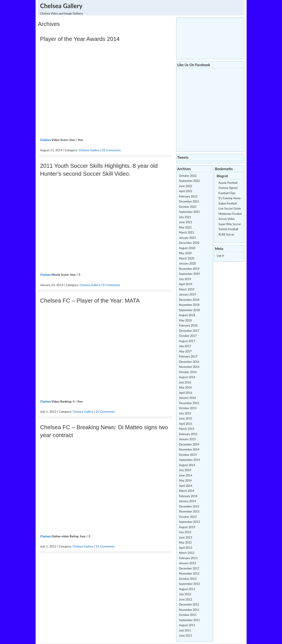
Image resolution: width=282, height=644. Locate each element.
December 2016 (189, 362)
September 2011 (189, 620)
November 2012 (189, 573)
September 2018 (189, 310)
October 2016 (188, 372)
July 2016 (185, 382)
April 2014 (186, 486)
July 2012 (185, 594)
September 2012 (189, 584)
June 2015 (186, 418)
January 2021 (188, 238)
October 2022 (188, 176)
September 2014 (189, 460)
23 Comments (105, 411)
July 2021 (185, 217)
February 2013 (188, 558)
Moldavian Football (231, 214)
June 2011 (186, 635)
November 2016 (189, 367)
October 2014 (188, 455)
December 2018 (189, 300)
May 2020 (185, 253)
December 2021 (189, 201)
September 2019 (189, 274)
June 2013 (186, 537)
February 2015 (188, 434)
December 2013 (189, 506)
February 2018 (188, 325)
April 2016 (186, 393)
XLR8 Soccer (226, 234)
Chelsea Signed (228, 188)
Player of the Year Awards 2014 (80, 39)
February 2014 (188, 496)
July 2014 (185, 470)
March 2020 (187, 258)
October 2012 (188, 579)
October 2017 (188, 336)
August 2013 (187, 527)
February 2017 (188, 356)
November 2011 (189, 610)
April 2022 (186, 191)
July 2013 (185, 532)
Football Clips (227, 193)
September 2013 (189, 522)
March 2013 (187, 553)
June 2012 (186, 599)
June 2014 (186, 475)
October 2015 (188, 408)
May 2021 (185, 227)
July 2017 (185, 346)
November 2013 (189, 511)
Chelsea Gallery (61, 6)
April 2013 (186, 548)
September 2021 (189, 212)
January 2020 (188, 263)
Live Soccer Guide (230, 208)
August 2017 (187, 341)
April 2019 (186, 284)
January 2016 (188, 398)
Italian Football (228, 203)
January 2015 (188, 439)
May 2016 (185, 387)
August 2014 (187, 465)
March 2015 (187, 429)
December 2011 (189, 604)
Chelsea (46, 140)
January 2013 (188, 563)
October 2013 (188, 517)
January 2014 (188, 501)
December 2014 (189, 444)
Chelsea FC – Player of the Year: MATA (90, 301)
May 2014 (185, 480)
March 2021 (187, 232)
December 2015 (189, 403)
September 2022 (189, 181)
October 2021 (188, 207)
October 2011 (188, 615)
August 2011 (187, 625)
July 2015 (185, 413)
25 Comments (111, 150)
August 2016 (187, 377)
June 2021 (186, 222)
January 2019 (188, 294)
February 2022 (188, 196)
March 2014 (187, 491)
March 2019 (187, 289)
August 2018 (187, 315)
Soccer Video (227, 219)
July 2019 (185, 279)
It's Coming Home (230, 198)
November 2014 (189, 449)
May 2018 (185, 320)
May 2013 (185, 542)
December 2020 (189, 243)
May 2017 (185, 351)
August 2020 (187, 248)
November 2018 (189, 305)
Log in (221, 255)
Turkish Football (228, 229)
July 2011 (185, 630)
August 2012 (187, 589)
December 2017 (189, 331)
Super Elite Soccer (230, 224)
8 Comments (111, 285)
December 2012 (189, 568)
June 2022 (186, 186)
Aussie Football (228, 183)
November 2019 (189, 269)
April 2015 (186, 424)
